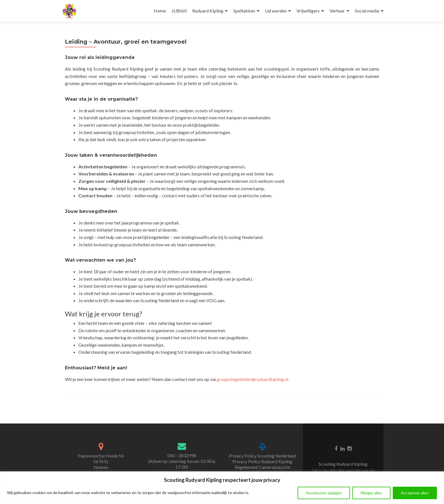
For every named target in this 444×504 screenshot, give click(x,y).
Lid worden (276, 11)
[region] (222, 488)
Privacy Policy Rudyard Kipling (262, 461)
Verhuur (337, 11)
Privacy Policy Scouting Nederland (262, 456)
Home (160, 11)
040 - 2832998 (182, 455)
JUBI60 (179, 11)
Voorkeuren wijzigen (324, 493)
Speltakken (244, 11)
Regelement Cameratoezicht (262, 467)
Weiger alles (371, 493)
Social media (367, 11)
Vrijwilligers (308, 11)
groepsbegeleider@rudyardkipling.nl (252, 379)
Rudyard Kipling (208, 11)
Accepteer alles (415, 493)
